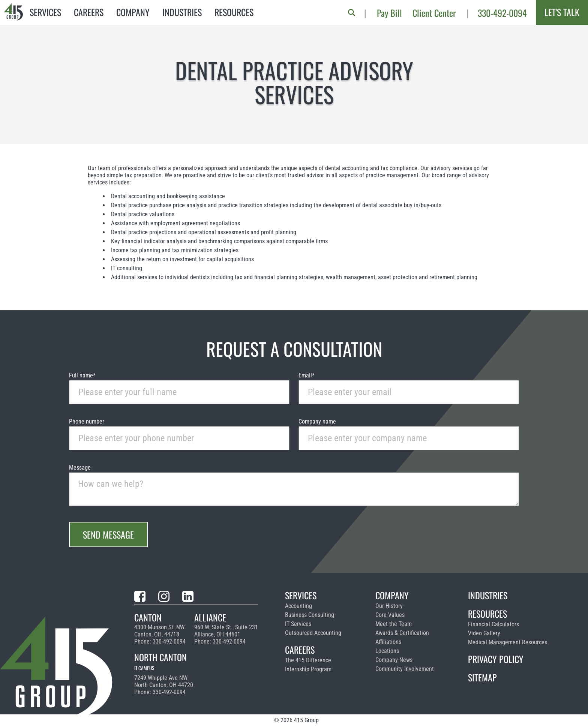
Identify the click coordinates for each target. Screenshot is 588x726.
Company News (394, 660)
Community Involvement (405, 669)
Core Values (390, 615)
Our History (389, 606)
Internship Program (308, 669)
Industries (182, 12)
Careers (89, 12)
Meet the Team (394, 624)
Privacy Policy (496, 659)
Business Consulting (310, 615)
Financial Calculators (493, 624)
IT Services (298, 624)
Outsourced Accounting (313, 633)
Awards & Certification (402, 633)
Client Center (434, 13)
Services (45, 12)
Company (133, 12)
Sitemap (482, 677)
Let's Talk (562, 12)
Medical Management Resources (508, 642)
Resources (234, 12)
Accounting (298, 606)
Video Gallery (484, 633)
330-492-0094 (502, 13)
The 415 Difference (308, 660)
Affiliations (388, 642)
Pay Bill (389, 13)
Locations (387, 651)
